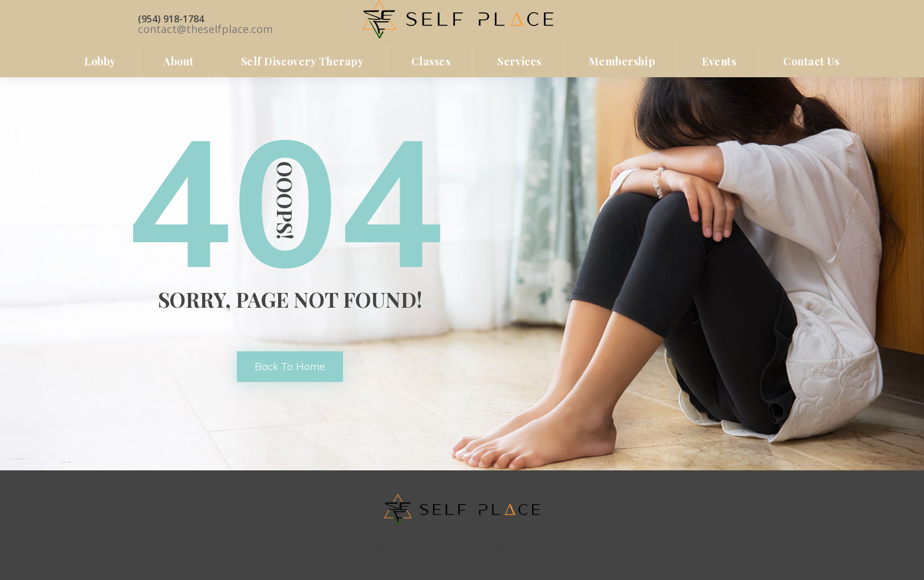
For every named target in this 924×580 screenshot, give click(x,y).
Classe (431, 61)
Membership (622, 61)
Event (719, 61)
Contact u (811, 61)
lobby (100, 61)
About (179, 61)
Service (519, 61)
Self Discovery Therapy (303, 61)
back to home (290, 366)
